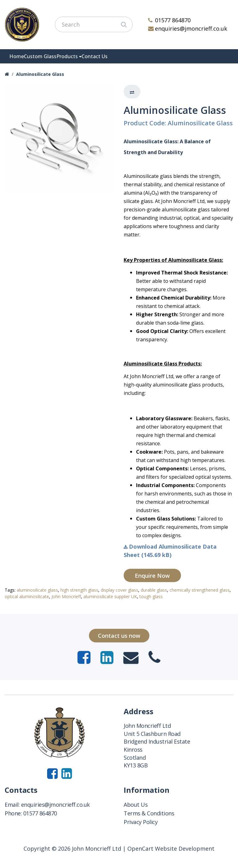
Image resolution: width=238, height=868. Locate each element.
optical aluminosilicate (27, 596)
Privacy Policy (141, 822)
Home (17, 56)
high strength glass (79, 590)
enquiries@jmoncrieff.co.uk (188, 28)
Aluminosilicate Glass (40, 74)
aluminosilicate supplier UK (110, 596)
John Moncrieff (66, 596)
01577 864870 (170, 20)
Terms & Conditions (149, 813)
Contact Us (95, 56)
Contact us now (119, 636)
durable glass (154, 590)
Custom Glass (40, 56)
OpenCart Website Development (171, 849)
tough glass (151, 596)
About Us (136, 805)
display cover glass (119, 590)
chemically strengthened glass (200, 590)
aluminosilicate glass (37, 590)
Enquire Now (152, 576)
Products (67, 56)
